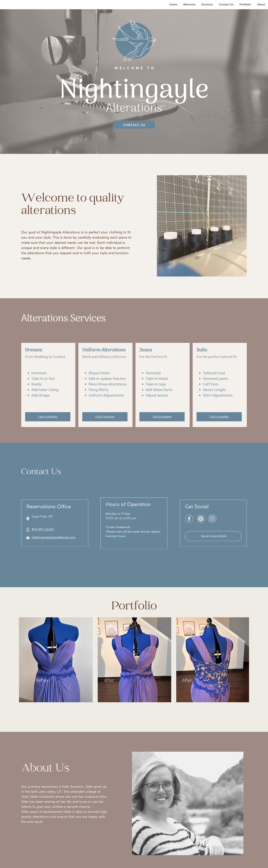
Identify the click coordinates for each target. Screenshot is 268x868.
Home (173, 5)
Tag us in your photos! (213, 536)
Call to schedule (48, 417)
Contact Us (226, 5)
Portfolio (245, 5)
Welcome (189, 5)
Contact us (134, 125)
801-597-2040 (43, 530)
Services (207, 5)
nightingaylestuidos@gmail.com (53, 538)
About (261, 5)
